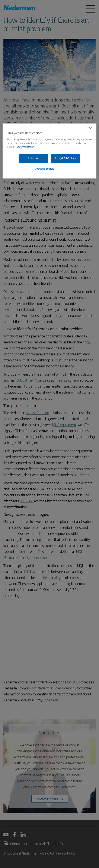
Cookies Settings (44, 169)
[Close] (90, 128)
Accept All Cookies (65, 158)
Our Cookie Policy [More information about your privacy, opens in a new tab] (26, 147)
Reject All (34, 158)
